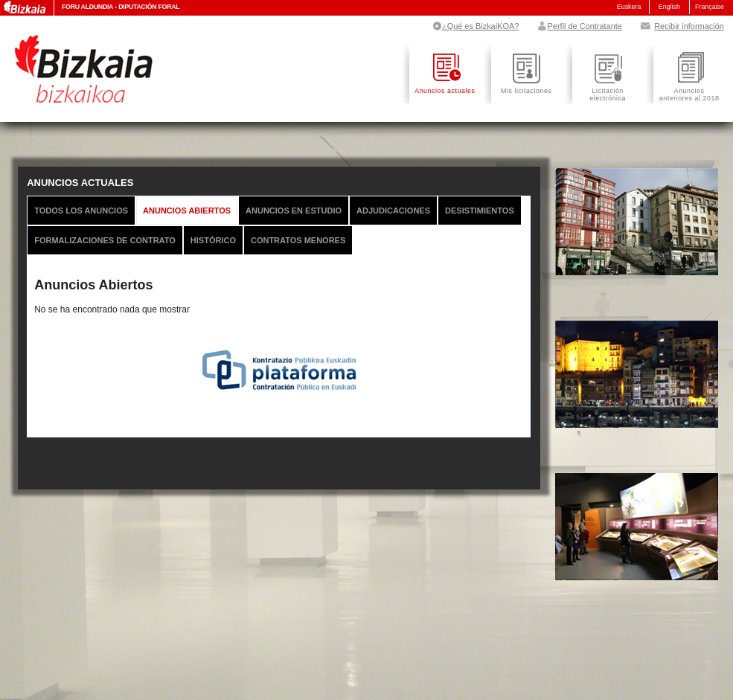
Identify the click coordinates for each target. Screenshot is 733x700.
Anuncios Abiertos (187, 211)
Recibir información (681, 26)
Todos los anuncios (81, 211)
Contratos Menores (298, 240)
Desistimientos (480, 211)
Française (710, 7)
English (669, 7)
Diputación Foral (149, 7)
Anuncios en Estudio (294, 211)
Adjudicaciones (393, 211)
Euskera (629, 7)
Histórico (213, 240)
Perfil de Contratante (579, 26)
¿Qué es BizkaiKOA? (475, 26)
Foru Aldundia (87, 7)
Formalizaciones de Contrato (105, 240)
